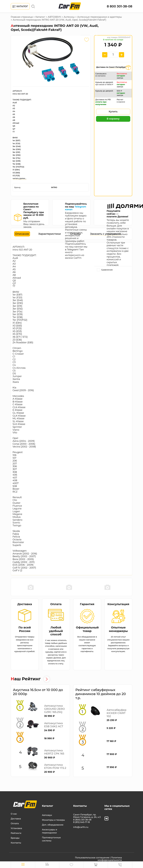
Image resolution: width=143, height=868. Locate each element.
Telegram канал (75, 208)
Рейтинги (16, 833)
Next (131, 587)
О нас (14, 814)
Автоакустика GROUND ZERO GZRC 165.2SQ (55, 709)
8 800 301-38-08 (120, 6)
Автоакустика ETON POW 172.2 (55, 766)
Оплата (15, 823)
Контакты (16, 843)
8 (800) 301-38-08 (82, 820)
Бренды (15, 838)
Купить (113, 112)
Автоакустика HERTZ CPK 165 (54, 752)
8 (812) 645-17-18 (82, 822)
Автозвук (47, 815)
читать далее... (20, 178)
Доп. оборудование (53, 825)
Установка (16, 828)
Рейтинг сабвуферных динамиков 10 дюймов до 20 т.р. (101, 694)
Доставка (16, 819)
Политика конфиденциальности (110, 859)
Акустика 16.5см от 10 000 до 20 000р (38, 692)
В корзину (113, 119)
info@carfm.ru (81, 827)
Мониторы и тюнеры (53, 820)
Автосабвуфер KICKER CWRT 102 (117, 713)
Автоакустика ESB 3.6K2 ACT (54, 725)
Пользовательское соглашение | (93, 858)
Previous (12, 587)
